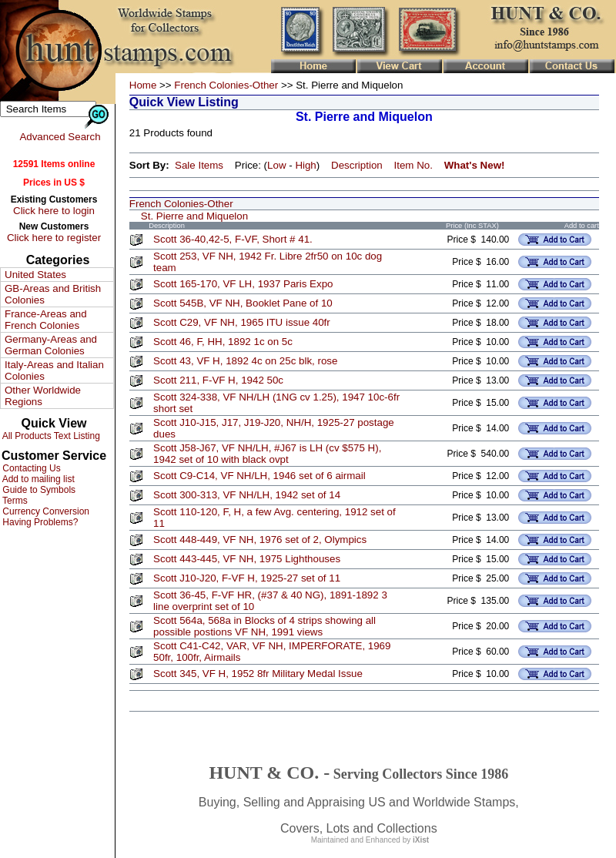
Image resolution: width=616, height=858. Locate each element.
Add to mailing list (37, 479)
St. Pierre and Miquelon (194, 216)
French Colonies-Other (226, 85)
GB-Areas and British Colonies (53, 294)
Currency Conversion (45, 511)
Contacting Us (30, 468)
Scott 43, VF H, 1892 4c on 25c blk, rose (245, 361)
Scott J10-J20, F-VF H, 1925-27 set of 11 (247, 578)
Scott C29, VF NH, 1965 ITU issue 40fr (242, 322)
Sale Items (199, 165)
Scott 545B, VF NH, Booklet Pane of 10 (243, 303)
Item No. (413, 165)
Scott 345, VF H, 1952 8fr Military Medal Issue (258, 674)
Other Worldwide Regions (43, 396)
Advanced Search (60, 137)
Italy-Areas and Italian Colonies (54, 370)
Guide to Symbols (38, 490)
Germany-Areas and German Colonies (51, 345)
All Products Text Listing (50, 436)
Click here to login (54, 211)
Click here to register (54, 238)
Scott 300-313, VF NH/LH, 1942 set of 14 (247, 495)
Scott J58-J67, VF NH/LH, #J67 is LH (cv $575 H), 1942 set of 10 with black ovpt (267, 454)
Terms (14, 501)
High (305, 165)
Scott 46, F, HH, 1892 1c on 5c (223, 342)
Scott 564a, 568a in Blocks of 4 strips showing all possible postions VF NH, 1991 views (264, 626)
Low (276, 165)
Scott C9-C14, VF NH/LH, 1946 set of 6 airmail (259, 476)
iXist (421, 840)
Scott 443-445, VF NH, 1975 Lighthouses (247, 559)
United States (35, 275)
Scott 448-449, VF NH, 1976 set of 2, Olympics (260, 540)
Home (143, 85)
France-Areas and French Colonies (46, 320)
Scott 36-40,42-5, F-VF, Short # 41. (233, 239)
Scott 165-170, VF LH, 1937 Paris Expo (243, 284)
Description (357, 165)
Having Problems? (39, 522)
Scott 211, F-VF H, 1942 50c (218, 380)
